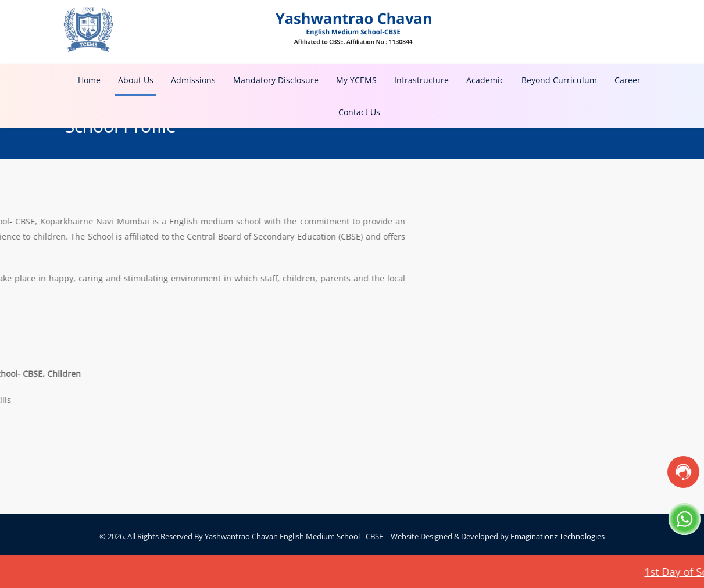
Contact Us (359, 112)
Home (89, 80)
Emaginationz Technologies (558, 536)
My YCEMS (356, 80)
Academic (485, 80)
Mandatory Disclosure (276, 80)
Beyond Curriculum (559, 80)
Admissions (193, 80)
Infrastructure (421, 80)
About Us (136, 80)
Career (628, 80)
